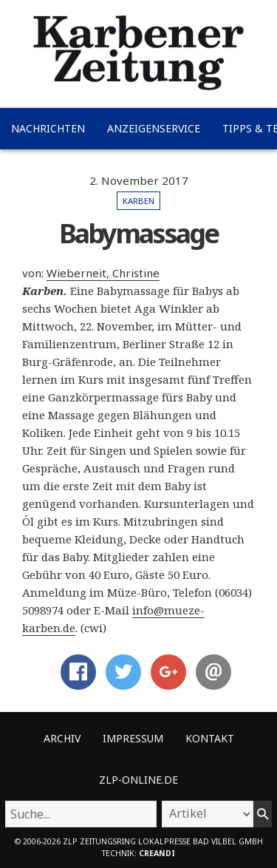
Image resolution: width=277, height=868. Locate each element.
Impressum (133, 738)
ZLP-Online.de (138, 780)
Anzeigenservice (154, 128)
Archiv (62, 738)
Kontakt (210, 738)
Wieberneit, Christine (103, 273)
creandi (157, 853)
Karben (138, 201)
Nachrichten (48, 128)
